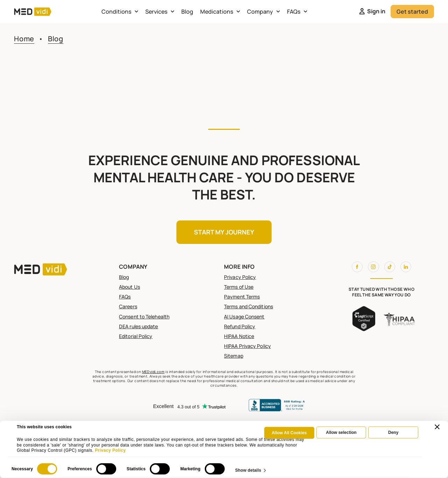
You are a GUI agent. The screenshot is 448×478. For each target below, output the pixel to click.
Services (160, 11)
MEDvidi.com (153, 372)
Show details (248, 470)
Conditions (120, 11)
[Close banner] (437, 427)
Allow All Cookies (289, 433)
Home (24, 39)
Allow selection (341, 433)
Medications (220, 11)
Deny (393, 433)
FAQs (297, 11)
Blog (187, 12)
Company (264, 11)
